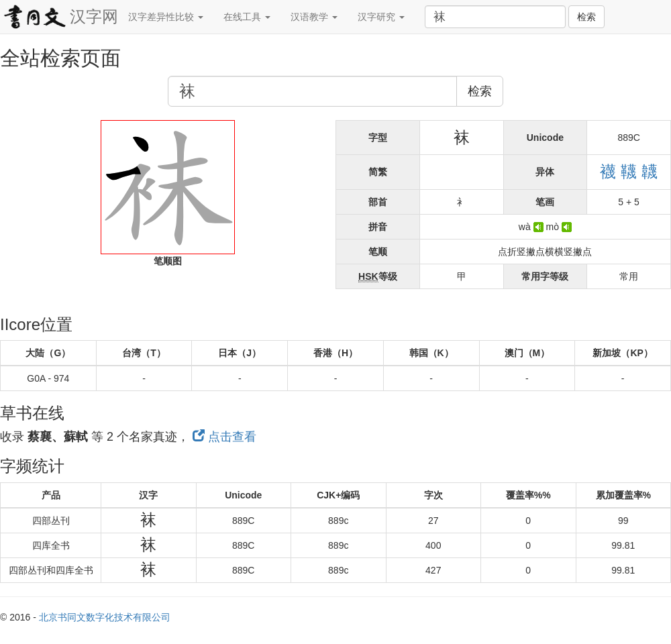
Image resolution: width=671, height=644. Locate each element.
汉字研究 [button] (381, 17)
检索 (586, 17)
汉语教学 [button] (314, 17)
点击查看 (224, 437)
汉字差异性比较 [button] (166, 17)
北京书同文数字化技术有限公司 (105, 617)
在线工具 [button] (247, 17)
